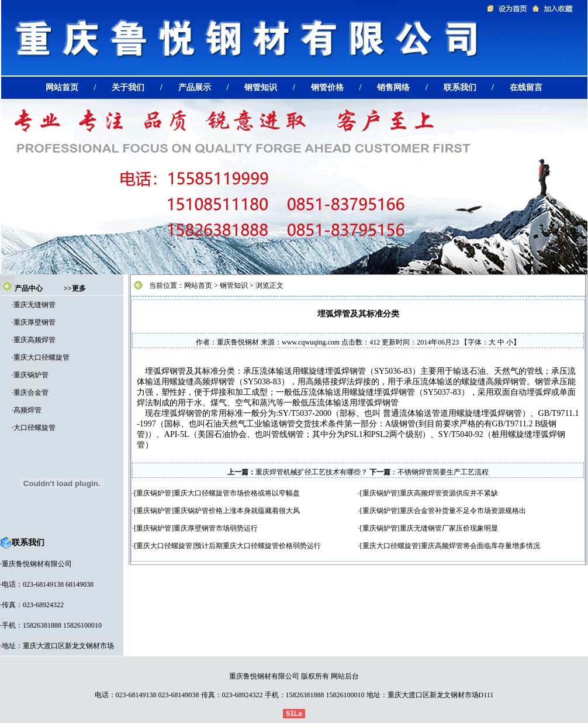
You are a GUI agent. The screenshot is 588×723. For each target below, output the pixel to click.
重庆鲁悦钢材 (238, 342)
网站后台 (345, 676)
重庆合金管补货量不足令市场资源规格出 (463, 511)
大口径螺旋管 (34, 428)
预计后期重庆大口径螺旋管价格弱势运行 (258, 546)
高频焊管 (27, 410)
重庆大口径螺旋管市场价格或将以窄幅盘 (237, 493)
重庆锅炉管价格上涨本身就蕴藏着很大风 (237, 511)
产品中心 (29, 288)
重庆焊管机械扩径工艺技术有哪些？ (312, 472)
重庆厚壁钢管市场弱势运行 (216, 528)
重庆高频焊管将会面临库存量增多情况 (480, 546)
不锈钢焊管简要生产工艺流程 (443, 472)
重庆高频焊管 (34, 340)
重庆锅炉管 (31, 375)
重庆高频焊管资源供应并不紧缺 (449, 493)
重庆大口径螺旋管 (41, 357)
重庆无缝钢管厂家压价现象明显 (449, 528)
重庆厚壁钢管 (34, 322)
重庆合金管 (31, 393)
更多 (79, 288)
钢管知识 (234, 285)
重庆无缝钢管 (34, 305)
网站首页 (198, 285)
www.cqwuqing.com (311, 342)
